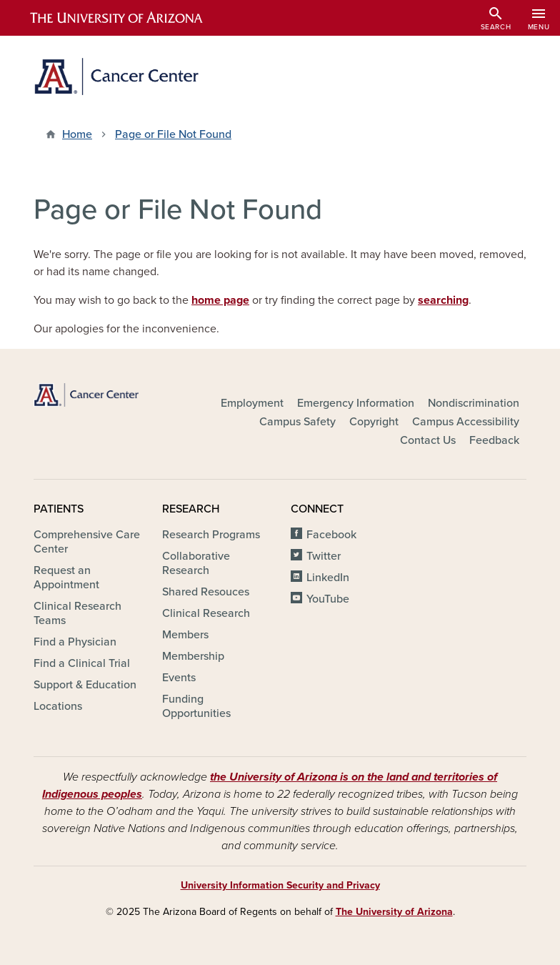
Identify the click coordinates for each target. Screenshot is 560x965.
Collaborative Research (196, 563)
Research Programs (211, 535)
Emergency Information (356, 403)
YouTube (328, 599)
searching (443, 300)
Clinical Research (206, 613)
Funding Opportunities (196, 706)
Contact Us (428, 440)
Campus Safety (297, 422)
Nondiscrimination (474, 403)
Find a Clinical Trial (82, 663)
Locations (58, 706)
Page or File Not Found (173, 134)
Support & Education (85, 685)
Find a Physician (75, 642)
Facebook (331, 535)
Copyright (374, 422)
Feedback (494, 440)
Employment (252, 403)
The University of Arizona (394, 912)
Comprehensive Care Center (87, 542)
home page (220, 300)
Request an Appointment (66, 578)
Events (179, 678)
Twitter (324, 556)
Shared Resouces (206, 592)
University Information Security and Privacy (280, 885)
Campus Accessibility (466, 422)
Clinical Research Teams (77, 613)
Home (77, 134)
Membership (193, 656)
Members (185, 635)
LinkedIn (328, 578)
